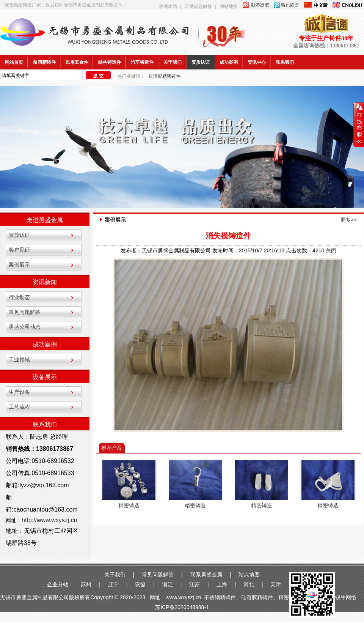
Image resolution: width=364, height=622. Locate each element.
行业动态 (19, 297)
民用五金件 (77, 62)
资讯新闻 (45, 282)
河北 (249, 584)
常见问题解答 (198, 6)
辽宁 (113, 584)
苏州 (86, 584)
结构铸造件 (110, 62)
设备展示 (45, 377)
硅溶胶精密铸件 (165, 76)
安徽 (140, 584)
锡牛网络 (347, 597)
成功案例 (229, 62)
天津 (276, 584)
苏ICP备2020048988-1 (182, 607)
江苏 (195, 584)
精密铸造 (129, 505)
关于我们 (173, 62)
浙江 (168, 584)
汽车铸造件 (142, 62)
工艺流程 (19, 407)
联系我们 (285, 62)
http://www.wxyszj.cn (49, 520)
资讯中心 (257, 62)
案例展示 (19, 265)
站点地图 (249, 575)
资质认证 (201, 62)
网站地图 (229, 6)
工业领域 (19, 359)
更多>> (348, 220)
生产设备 (19, 392)
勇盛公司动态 (25, 327)
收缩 (359, 125)
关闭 (331, 250)
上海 (222, 584)
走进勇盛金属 (45, 220)
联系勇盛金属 (206, 575)
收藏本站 (168, 6)
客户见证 (19, 250)
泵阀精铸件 (44, 62)
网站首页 (14, 62)
